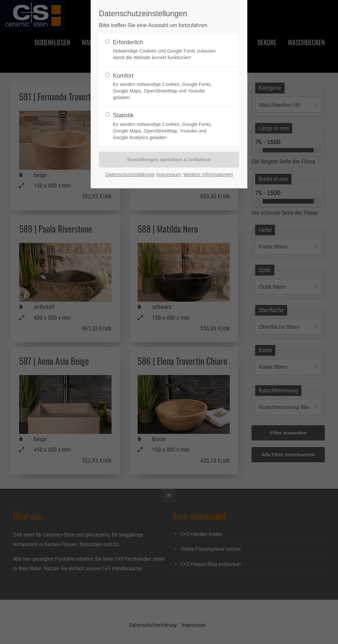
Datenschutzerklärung (130, 174)
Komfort (166, 87)
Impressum (169, 174)
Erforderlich (166, 50)
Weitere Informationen (208, 174)
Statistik (166, 126)
